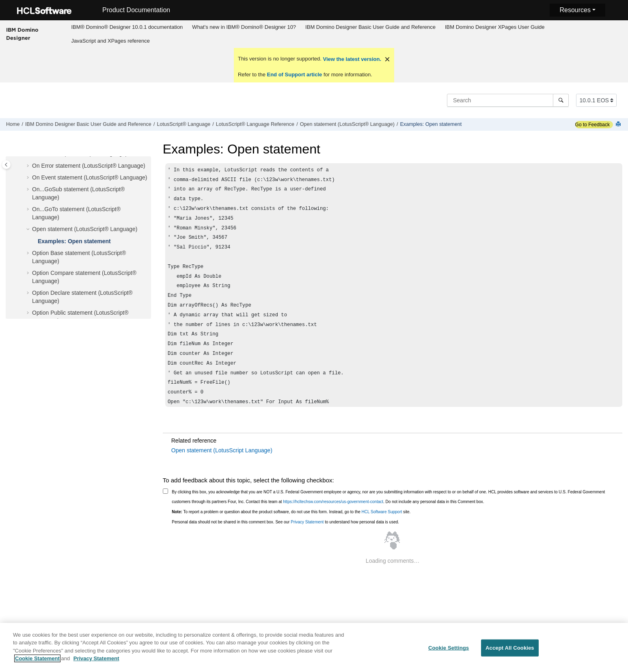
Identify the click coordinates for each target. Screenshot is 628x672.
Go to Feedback (592, 125)
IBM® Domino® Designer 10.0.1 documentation (127, 27)
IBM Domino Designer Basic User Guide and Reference (370, 27)
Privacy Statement (307, 522)
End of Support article (295, 75)
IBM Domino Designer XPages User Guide (495, 27)
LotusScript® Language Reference (255, 124)
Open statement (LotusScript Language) (222, 450)
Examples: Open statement (431, 124)
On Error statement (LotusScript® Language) (89, 166)
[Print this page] (619, 124)
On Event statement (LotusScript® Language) (90, 177)
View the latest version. (351, 59)
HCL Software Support (382, 512)
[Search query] (508, 100)
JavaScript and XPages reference (110, 41)
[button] (29, 166)
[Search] (561, 100)
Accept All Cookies (510, 652)
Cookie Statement (37, 663)
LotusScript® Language (183, 124)
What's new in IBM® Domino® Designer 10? (244, 27)
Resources (575, 10)
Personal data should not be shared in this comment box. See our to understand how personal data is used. (285, 522)
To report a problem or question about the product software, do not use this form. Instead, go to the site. (291, 512)
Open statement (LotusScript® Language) (347, 124)
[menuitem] (127, 27)
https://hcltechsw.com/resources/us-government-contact (333, 502)
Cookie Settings (449, 652)
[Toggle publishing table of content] (6, 165)
